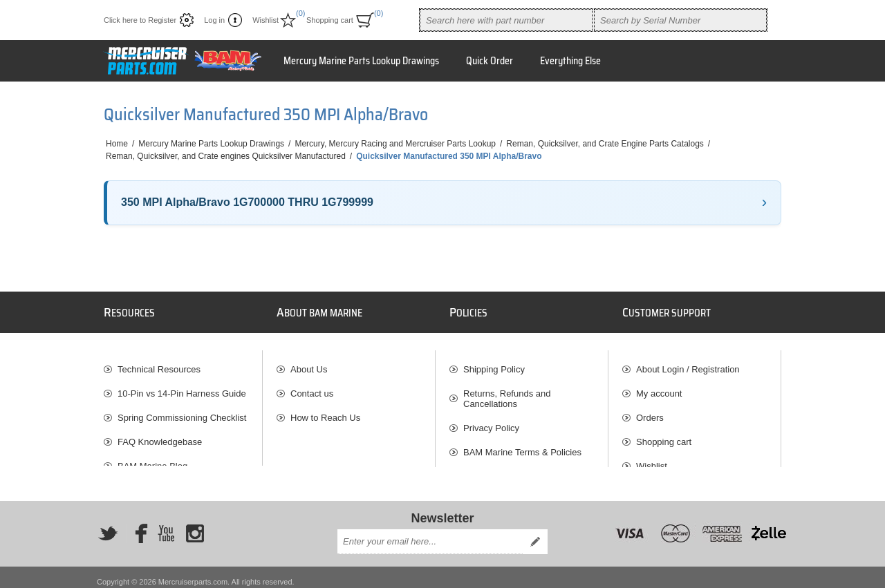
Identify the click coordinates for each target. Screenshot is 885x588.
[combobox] (506, 20)
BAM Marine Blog (152, 459)
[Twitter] (108, 525)
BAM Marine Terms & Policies (522, 445)
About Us (309, 362)
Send (535, 533)
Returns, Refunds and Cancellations (507, 392)
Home (117, 144)
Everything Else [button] (570, 61)
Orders (650, 411)
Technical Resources (159, 362)
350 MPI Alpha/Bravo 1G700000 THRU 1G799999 (247, 202)
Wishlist (652, 459)
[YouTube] (166, 525)
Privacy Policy (491, 421)
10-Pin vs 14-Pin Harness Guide (182, 387)
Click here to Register (140, 20)
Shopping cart (664, 435)
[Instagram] (195, 525)
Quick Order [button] (490, 61)
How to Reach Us (325, 411)
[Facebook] (137, 525)
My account (659, 387)
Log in (214, 20)
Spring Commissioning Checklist (182, 411)
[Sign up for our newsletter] (430, 533)
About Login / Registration (688, 362)
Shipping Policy (494, 362)
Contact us (312, 387)
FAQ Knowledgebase (160, 435)
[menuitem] (183, 362)
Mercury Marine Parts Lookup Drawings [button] (361, 61)
